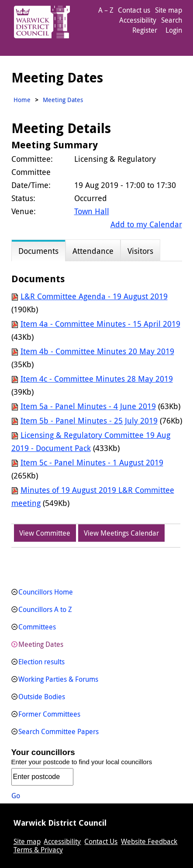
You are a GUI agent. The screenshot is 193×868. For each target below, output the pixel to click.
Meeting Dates (41, 644)
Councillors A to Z (45, 609)
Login (174, 30)
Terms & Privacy (38, 850)
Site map (169, 10)
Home (22, 100)
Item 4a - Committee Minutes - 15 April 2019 (100, 324)
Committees (37, 627)
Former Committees (49, 714)
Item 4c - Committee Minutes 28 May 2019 (97, 379)
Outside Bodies (42, 697)
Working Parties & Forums (58, 679)
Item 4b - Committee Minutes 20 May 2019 (97, 351)
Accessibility (138, 20)
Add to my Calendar (146, 224)
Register (145, 30)
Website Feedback (149, 841)
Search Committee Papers (59, 731)
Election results (41, 662)
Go (16, 796)
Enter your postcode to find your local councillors (82, 762)
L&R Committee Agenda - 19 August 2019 (94, 296)
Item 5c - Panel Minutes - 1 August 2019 (92, 462)
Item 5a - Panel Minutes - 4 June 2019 (88, 406)
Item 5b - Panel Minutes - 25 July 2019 (89, 420)
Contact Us (101, 841)
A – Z (106, 10)
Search (172, 20)
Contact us (134, 10)
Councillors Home (46, 592)
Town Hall (92, 211)
